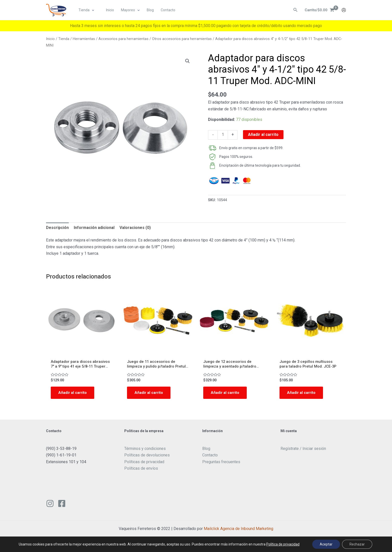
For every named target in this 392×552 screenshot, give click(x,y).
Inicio (50, 39)
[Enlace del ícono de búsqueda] (294, 10)
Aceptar (326, 544)
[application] (92, 10)
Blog (206, 450)
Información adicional (94, 228)
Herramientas (84, 39)
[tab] (57, 228)
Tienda (64, 39)
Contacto (210, 457)
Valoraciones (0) (135, 228)
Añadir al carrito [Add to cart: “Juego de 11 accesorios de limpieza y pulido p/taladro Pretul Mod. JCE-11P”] (150, 394)
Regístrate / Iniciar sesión (303, 450)
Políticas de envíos (141, 470)
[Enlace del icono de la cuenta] (344, 10)
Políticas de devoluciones (147, 457)
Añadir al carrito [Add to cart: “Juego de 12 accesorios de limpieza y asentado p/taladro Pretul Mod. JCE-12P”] (226, 394)
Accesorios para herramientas (123, 39)
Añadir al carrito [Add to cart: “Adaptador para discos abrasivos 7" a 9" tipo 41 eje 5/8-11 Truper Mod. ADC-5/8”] (73, 394)
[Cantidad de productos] (223, 135)
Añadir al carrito (263, 134)
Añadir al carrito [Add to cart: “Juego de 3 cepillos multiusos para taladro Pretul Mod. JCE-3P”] (302, 394)
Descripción (57, 228)
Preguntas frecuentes (221, 463)
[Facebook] (62, 505)
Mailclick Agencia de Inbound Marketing (238, 530)
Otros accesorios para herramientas (182, 39)
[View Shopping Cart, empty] (319, 10)
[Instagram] (50, 505)
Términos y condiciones (145, 450)
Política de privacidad (283, 544)
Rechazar (357, 544)
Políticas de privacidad (144, 463)
